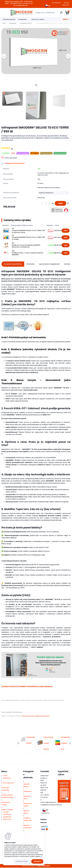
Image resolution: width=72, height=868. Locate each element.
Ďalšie (65, 19)
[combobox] (53, 193)
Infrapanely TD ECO (26, 23)
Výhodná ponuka (9, 19)
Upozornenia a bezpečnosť (49, 264)
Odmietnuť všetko (22, 861)
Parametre (30, 264)
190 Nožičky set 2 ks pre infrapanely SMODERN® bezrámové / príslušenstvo (26, 246)
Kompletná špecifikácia (13, 264)
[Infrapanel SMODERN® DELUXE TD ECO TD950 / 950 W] (36, 51)
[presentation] (4, 56)
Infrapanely (22, 19)
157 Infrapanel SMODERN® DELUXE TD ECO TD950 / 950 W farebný (28, 238)
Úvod (4, 23)
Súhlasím (37, 861)
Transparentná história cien (13, 163)
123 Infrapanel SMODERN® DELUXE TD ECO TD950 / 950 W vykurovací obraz (28, 231)
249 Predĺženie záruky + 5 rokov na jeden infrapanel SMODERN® (27, 253)
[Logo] (13, 13)
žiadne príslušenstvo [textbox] (46, 193)
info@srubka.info (50, 803)
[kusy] (46, 204)
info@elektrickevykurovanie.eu (42, 716)
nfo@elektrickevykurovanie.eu (51, 805)
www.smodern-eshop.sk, (28, 716)
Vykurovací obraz (38, 19)
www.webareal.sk (44, 866)
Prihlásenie (57, 3)
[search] (59, 13)
